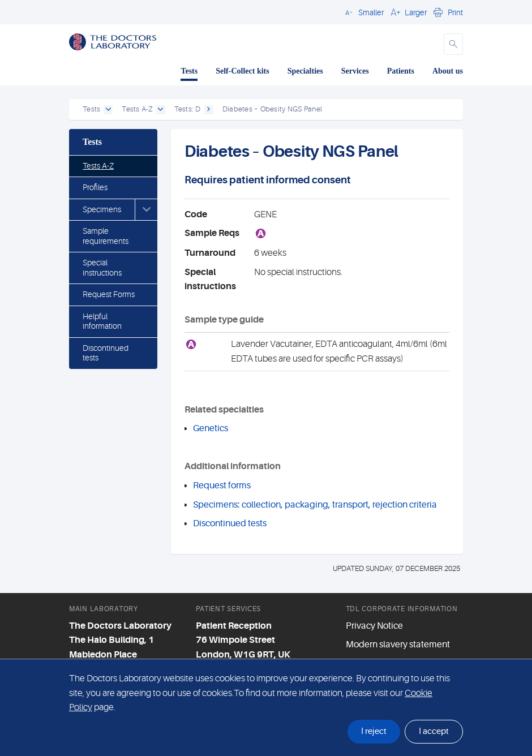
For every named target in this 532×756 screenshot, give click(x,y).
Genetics (211, 428)
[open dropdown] (108, 110)
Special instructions (102, 268)
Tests (189, 71)
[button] (363, 12)
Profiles (95, 187)
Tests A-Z (98, 166)
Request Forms (109, 294)
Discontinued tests (106, 353)
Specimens (102, 209)
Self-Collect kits (242, 71)
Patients (401, 71)
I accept (434, 731)
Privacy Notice (374, 626)
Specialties (305, 71)
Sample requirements (106, 236)
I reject (374, 731)
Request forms (222, 486)
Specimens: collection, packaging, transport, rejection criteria (315, 505)
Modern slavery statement (398, 645)
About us (448, 71)
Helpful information (102, 321)
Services (355, 71)
